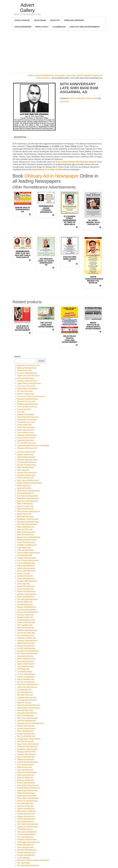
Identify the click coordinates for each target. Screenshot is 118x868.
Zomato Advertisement (26, 855)
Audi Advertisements (25, 493)
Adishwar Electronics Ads (27, 460)
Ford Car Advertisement (27, 610)
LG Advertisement (24, 690)
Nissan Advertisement (26, 734)
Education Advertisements (28, 399)
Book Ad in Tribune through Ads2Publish (33, 860)
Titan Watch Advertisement (28, 824)
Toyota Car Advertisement (27, 827)
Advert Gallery (27, 8)
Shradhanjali (43, 78)
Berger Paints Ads (24, 514)
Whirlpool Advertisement (27, 850)
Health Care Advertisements (28, 376)
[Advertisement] (59, 51)
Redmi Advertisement (26, 775)
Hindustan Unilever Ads (26, 638)
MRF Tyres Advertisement (27, 718)
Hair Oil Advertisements (26, 443)
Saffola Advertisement (26, 793)
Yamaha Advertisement (26, 852)
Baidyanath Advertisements (28, 498)
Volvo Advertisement (25, 847)
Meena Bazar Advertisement (28, 708)
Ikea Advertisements (25, 656)
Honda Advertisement (26, 646)
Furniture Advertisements (27, 373)
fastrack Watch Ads (25, 602)
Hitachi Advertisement (26, 643)
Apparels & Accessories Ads (28, 365)
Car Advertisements (25, 391)
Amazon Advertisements (27, 473)
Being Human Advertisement (28, 511)
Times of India (91, 98)
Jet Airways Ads (23, 669)
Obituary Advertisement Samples (84, 75)
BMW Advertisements (26, 527)
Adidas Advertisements (26, 457)
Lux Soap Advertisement (27, 700)
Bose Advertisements (26, 535)
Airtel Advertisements (26, 467)
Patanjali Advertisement (26, 754)
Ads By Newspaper (23, 27)
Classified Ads (59, 27)
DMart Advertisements (26, 579)
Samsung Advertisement (27, 796)
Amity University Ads (25, 478)
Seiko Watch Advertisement (28, 798)
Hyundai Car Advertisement (28, 651)
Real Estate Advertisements (28, 417)
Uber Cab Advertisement (27, 832)
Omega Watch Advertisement (29, 739)
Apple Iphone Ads (24, 488)
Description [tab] (20, 137)
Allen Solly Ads (23, 470)
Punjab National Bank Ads (28, 762)
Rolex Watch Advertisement (28, 785)
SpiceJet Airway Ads (25, 806)
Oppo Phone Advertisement (28, 744)
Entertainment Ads (24, 370)
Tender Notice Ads (24, 425)
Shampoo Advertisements (27, 448)
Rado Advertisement (25, 770)
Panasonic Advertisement (27, 747)
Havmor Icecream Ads (26, 633)
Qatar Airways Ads (24, 767)
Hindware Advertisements (27, 641)
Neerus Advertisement (26, 726)
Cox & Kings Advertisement (28, 560)
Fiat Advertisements (25, 604)
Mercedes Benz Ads (25, 710)
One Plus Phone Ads (25, 741)
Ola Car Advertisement (26, 736)
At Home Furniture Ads (26, 452)
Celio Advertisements (26, 550)
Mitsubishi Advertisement (27, 713)
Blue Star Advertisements (27, 524)
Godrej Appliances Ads (26, 620)
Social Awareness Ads (26, 422)
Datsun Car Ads (23, 573)
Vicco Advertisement (25, 837)
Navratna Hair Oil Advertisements (30, 723)
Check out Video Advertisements (84, 27)
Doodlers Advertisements (27, 581)
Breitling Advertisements (27, 540)
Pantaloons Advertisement (28, 749)
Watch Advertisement (26, 430)
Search (18, 357)
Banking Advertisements (27, 368)
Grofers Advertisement (26, 622)
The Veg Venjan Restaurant (28, 865)
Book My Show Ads (25, 529)
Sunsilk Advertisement (26, 814)
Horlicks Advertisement (26, 648)
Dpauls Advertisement (26, 586)
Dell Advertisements (25, 576)
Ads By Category (22, 20)
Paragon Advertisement (26, 752)
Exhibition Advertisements (27, 404)
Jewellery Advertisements (27, 381)
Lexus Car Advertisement (27, 687)
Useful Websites (24, 858)
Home (30, 75)
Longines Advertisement (27, 697)
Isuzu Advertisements (26, 661)
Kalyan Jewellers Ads (26, 679)
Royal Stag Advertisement (27, 790)
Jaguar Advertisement (26, 664)
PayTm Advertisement (26, 757)
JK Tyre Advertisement (26, 674)
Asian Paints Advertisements (28, 491)
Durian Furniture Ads (25, 589)
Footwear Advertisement (27, 435)
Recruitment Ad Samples (27, 420)
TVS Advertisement (25, 829)
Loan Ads (21, 412)
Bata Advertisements (25, 509)
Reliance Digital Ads (25, 778)
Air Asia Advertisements (27, 465)
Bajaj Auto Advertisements (28, 501)
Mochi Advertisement (25, 716)
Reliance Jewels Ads (25, 780)
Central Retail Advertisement (28, 553)
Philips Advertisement (26, 759)
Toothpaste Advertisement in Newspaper (33, 445)
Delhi (72, 98)
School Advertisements (26, 438)
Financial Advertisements (27, 407)
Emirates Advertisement (27, 594)
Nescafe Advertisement (26, 728)
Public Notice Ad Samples (27, 389)
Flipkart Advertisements (26, 607)
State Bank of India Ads (26, 811)
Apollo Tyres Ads (24, 485)
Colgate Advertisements (27, 558)
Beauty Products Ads (25, 394)
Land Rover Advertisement (28, 685)
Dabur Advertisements (26, 566)
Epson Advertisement (26, 597)
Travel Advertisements (26, 427)
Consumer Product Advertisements (31, 396)
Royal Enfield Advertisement (28, 788)
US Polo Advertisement (26, 834)
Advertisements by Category (50, 75)
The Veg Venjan (23, 863)
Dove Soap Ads (23, 584)
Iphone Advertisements (26, 659)
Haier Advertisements (26, 628)
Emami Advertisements (26, 591)
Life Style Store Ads (25, 695)
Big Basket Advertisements (28, 519)
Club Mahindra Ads (25, 555)
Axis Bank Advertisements (28, 496)
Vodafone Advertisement (27, 840)
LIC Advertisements (25, 692)
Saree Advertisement (25, 433)
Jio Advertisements (25, 672)
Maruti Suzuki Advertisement (28, 705)
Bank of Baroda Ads (25, 504)
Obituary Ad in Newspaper (52, 176)
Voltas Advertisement (26, 845)
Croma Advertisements (26, 563)
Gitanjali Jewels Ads (25, 617)
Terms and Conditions (74, 20)
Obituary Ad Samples (26, 414)
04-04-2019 (64, 102)
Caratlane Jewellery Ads (27, 545)
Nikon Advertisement (25, 731)
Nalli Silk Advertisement (26, 721)
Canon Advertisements (26, 542)
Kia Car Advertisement (26, 682)
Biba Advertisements (25, 517)
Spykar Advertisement (26, 809)
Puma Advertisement (25, 765)
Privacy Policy (42, 27)
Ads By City (55, 20)
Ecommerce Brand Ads (26, 386)
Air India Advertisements (27, 462)
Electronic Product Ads (26, 402)
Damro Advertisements (26, 571)
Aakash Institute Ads (25, 454)
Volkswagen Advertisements (28, 842)
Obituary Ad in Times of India (49, 170)
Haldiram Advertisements (27, 630)
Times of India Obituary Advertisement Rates (75, 162)
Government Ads (24, 409)
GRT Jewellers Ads (25, 625)
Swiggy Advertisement (26, 816)
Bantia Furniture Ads (25, 506)
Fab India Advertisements (27, 599)
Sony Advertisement (25, 803)
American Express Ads (26, 475)
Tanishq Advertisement (26, 819)
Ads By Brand (40, 20)
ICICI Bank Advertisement (27, 653)
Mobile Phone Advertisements (29, 383)
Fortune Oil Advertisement (28, 612)
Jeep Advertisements (25, 666)
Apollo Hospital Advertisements (30, 483)
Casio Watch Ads (24, 548)
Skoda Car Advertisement (27, 801)
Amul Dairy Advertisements (28, 480)
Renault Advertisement (26, 783)
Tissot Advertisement (25, 821)
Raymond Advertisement (27, 772)
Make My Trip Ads (24, 703)
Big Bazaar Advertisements (28, 522)
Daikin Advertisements (26, 568)
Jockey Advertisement (26, 677)
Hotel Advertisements (26, 378)
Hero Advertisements (25, 635)
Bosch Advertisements (26, 532)
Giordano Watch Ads (25, 615)
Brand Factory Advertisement (29, 537)
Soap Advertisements (26, 440)
